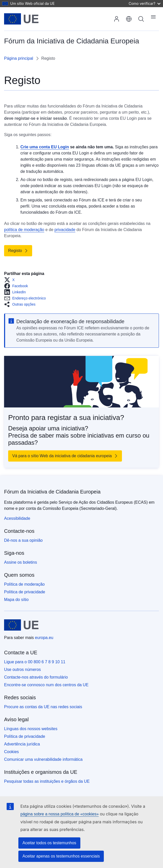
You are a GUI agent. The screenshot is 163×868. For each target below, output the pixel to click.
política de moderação (24, 230)
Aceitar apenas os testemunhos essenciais (61, 856)
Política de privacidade (25, 592)
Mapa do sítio (16, 600)
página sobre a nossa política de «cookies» (60, 814)
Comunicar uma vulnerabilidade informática (43, 759)
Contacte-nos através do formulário (36, 677)
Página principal (19, 58)
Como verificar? (145, 3)
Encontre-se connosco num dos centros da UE (46, 685)
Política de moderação (24, 584)
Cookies (11, 752)
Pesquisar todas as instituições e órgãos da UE (47, 781)
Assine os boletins (21, 562)
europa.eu (44, 638)
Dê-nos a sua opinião (23, 540)
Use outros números (22, 670)
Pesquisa (141, 19)
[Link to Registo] (18, 251)
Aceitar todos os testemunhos (49, 843)
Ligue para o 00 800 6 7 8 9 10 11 (35, 662)
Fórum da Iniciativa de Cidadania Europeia (52, 492)
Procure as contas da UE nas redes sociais (43, 707)
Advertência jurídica (22, 744)
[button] (11, 280)
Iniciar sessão (117, 19)
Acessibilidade (17, 518)
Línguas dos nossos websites (31, 729)
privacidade (65, 230)
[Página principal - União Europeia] (21, 19)
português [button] (129, 19)
